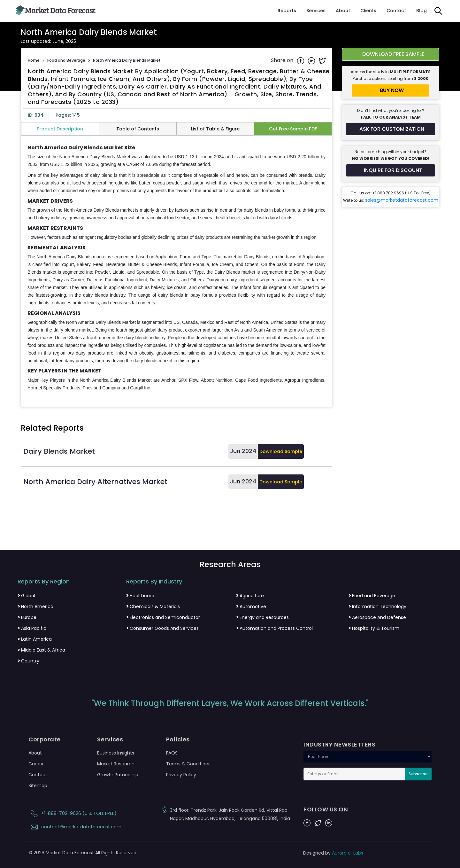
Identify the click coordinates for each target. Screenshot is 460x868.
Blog (422, 11)
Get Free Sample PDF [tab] (293, 129)
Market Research (116, 764)
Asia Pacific (32, 628)
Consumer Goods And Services (162, 628)
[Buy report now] (391, 90)
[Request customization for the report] (391, 129)
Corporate (45, 739)
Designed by (333, 853)
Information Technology (377, 606)
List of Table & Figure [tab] (215, 129)
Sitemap (38, 786)
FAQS (172, 753)
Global (26, 596)
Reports (287, 11)
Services (316, 11)
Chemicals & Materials (153, 606)
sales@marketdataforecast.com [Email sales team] (402, 200)
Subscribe (418, 774)
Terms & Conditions (188, 764)
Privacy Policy (181, 775)
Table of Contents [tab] (138, 129)
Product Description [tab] (60, 129)
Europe (27, 617)
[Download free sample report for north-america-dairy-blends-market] (391, 54)
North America (35, 606)
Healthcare (140, 596)
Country (28, 661)
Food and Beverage (66, 60)
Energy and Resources (262, 617)
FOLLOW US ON (326, 809)
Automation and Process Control (274, 628)
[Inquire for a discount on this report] (391, 170)
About (343, 11)
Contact (396, 11)
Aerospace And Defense (377, 617)
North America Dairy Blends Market (127, 60)
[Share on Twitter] (322, 60)
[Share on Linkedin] (312, 60)
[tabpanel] (176, 268)
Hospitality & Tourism (374, 628)
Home (34, 60)
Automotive (251, 606)
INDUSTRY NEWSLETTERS (339, 745)
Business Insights (116, 753)
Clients (368, 11)
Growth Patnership (118, 775)
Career (36, 764)
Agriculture (250, 596)
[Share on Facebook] (301, 60)
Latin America (35, 639)
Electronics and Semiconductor (163, 617)
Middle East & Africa (41, 650)
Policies (178, 739)
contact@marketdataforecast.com (75, 827)
